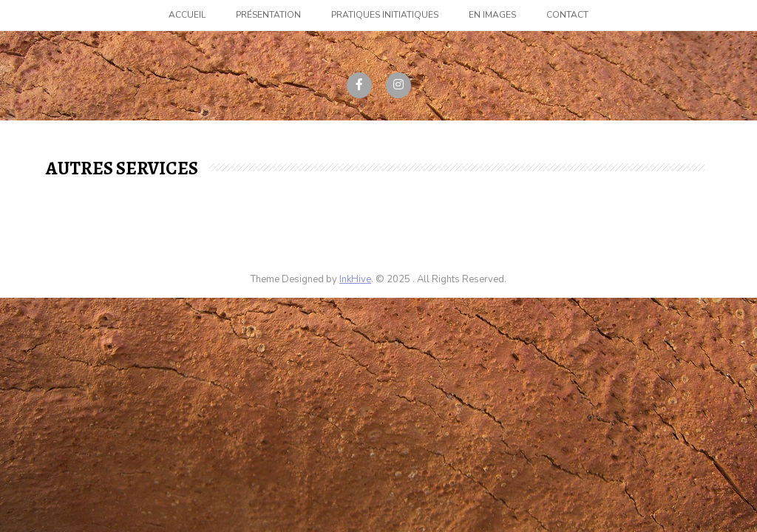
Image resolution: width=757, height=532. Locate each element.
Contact (567, 15)
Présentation (268, 15)
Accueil (187, 15)
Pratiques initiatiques (385, 15)
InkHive (355, 279)
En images (492, 15)
